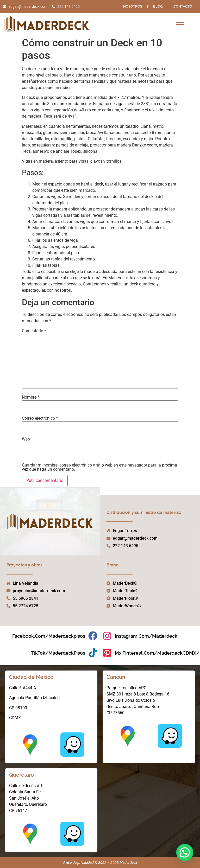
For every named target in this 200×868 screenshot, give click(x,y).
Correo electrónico (40, 418)
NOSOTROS (133, 6)
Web (26, 439)
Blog (158, 6)
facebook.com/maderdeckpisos (49, 636)
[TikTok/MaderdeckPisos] (93, 653)
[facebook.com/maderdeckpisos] (93, 636)
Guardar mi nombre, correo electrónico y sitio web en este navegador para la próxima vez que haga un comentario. (99, 467)
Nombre (31, 397)
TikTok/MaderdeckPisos (58, 653)
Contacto (183, 6)
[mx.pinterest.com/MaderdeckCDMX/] (107, 653)
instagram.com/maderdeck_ (147, 636)
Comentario (34, 331)
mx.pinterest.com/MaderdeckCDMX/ (157, 653)
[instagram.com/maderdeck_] (107, 636)
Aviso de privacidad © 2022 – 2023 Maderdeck (100, 863)
